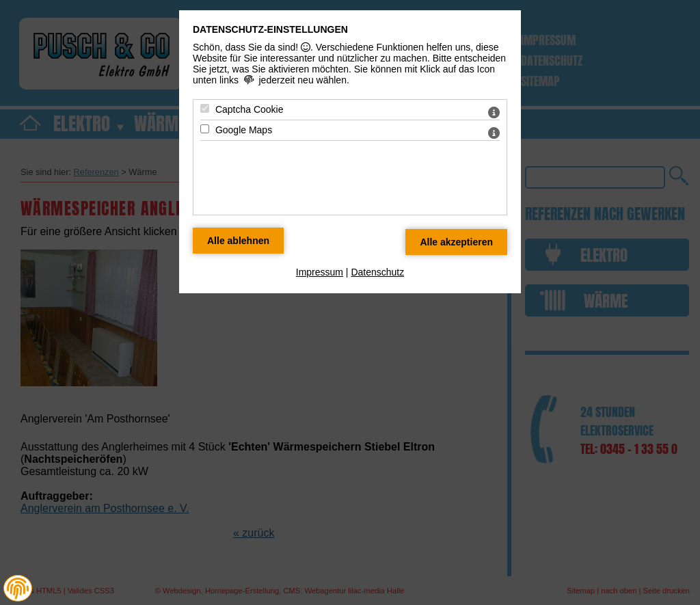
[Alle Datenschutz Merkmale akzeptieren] (456, 242)
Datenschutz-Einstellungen (270, 29)
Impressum (320, 272)
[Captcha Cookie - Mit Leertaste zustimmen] (205, 108)
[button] (18, 589)
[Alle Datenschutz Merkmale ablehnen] (238, 241)
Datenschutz (377, 272)
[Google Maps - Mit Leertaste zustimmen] (205, 129)
